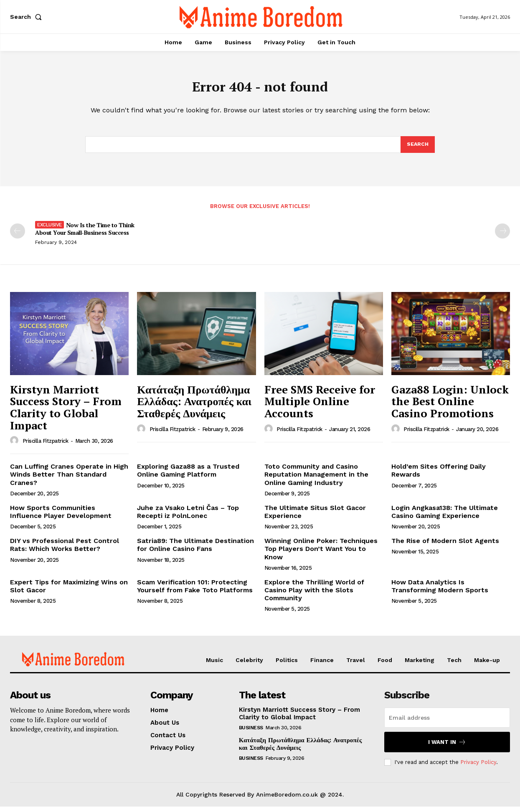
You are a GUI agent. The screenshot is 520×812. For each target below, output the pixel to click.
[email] (447, 723)
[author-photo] (15, 446)
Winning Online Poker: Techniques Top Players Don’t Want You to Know (321, 554)
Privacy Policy (478, 768)
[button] (28, 17)
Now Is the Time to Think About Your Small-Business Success (85, 234)
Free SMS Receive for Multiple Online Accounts (320, 407)
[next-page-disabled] (502, 236)
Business (251, 733)
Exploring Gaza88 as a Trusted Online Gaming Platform (188, 476)
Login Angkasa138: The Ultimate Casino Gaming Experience (445, 517)
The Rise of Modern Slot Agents (445, 546)
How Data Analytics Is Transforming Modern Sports (440, 591)
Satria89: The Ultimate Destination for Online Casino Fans (195, 550)
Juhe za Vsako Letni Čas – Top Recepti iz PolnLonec (188, 517)
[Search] (417, 149)
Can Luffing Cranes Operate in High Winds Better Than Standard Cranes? (69, 480)
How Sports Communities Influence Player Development (61, 517)
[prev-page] (18, 236)
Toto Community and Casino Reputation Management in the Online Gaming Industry (316, 480)
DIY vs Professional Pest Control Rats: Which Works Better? (65, 550)
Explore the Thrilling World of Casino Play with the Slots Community (314, 595)
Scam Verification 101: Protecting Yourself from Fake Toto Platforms (195, 591)
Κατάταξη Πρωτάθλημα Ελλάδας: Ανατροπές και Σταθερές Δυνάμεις (194, 407)
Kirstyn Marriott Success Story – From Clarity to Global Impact (66, 413)
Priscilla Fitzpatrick (46, 447)
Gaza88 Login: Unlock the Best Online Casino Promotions (450, 407)
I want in (447, 747)
